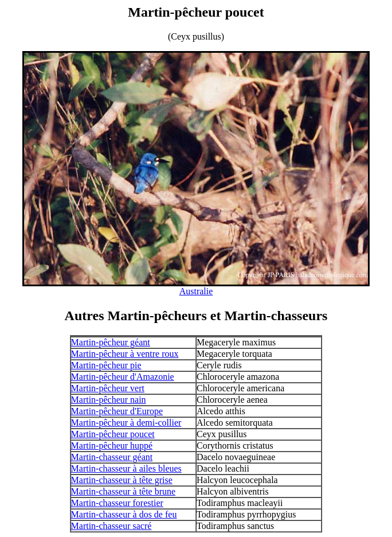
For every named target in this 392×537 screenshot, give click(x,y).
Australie (196, 291)
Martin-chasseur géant (112, 457)
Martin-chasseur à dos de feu (124, 514)
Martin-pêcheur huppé (112, 445)
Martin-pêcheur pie (106, 365)
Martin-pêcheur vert (108, 388)
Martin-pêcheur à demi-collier (126, 423)
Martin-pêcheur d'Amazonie (123, 377)
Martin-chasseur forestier (117, 503)
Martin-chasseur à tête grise (122, 480)
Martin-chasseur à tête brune (124, 491)
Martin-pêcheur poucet (113, 434)
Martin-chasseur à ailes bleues (126, 468)
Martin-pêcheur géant (111, 342)
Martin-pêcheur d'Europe (117, 411)
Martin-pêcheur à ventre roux (125, 354)
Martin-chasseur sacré (111, 526)
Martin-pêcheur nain (109, 400)
